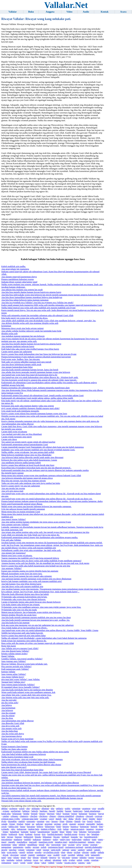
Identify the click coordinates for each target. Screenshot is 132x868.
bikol (59, 814)
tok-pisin (66, 858)
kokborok (13, 834)
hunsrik (94, 827)
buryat (101, 814)
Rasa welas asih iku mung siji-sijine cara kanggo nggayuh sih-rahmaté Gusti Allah (38, 643)
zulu (89, 863)
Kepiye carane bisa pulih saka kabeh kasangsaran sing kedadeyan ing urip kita (36, 566)
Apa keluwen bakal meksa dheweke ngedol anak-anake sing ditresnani (32, 457)
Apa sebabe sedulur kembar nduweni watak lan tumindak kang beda (31, 331)
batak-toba (6, 814)
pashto (28, 847)
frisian (12, 824)
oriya (79, 845)
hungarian (84, 827)
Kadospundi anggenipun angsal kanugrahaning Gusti (25, 444)
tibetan (36, 858)
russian (46, 850)
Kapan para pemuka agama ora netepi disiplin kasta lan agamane (30, 571)
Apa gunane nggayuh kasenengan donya (19, 277)
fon (84, 821)
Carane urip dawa (9, 439)
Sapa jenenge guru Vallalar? (14, 661)
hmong (66, 827)
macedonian (7, 839)
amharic (60, 808)
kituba (4, 834)
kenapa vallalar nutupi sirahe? (15, 654)
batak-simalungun (92, 811)
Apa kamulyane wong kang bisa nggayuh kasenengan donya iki (29, 375)
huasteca (74, 827)
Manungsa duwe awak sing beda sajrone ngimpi (23, 328)
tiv (59, 858)
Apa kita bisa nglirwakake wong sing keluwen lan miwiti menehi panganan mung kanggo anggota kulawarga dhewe (53, 295)
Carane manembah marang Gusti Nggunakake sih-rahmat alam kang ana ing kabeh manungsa (43, 447)
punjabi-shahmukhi (93, 847)
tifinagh (44, 858)
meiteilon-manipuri (77, 842)
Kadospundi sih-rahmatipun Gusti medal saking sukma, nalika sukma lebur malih (37, 398)
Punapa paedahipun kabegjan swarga (18, 279)
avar (94, 808)
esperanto (31, 821)
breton (74, 814)
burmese (93, 814)
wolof (30, 863)
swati (64, 855)
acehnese (13, 808)
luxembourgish (91, 837)
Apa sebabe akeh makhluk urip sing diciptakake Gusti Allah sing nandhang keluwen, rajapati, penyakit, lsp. (49, 321)
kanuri (33, 832)
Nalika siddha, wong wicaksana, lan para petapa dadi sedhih (28, 452)
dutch (99, 819)
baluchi (35, 811)
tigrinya (53, 858)
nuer (64, 845)
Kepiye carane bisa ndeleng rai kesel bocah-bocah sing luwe (28, 465)
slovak (5, 855)
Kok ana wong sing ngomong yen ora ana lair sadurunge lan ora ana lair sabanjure (38, 625)
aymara (6, 811)
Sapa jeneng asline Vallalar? (14, 674)
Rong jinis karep (9, 646)
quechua (13, 850)
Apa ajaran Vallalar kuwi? (13, 677)
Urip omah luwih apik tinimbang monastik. (20, 411)
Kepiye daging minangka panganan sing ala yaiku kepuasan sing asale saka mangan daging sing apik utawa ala (50, 421)
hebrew (40, 827)
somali (23, 855)
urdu (65, 860)
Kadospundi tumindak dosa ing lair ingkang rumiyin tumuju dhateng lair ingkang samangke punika (45, 470)
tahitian (80, 855)
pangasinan (6, 847)
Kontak (105, 12)
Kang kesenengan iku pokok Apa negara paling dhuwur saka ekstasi (31, 765)
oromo (86, 845)
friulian (20, 824)
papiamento (18, 847)
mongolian (6, 845)
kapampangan (44, 832)
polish (44, 847)
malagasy (47, 839)
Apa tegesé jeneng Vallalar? (14, 519)
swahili (56, 855)
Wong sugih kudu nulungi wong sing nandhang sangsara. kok (28, 692)
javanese (100, 829)
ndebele (22, 845)
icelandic (5, 829)
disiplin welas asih (10, 334)
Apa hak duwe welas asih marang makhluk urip (22, 586)
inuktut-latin (34, 829)
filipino (69, 821)
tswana (99, 858)
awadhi (101, 808)
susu (49, 855)
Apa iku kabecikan (10, 731)
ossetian (94, 845)
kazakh (55, 832)
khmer (69, 832)
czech (51, 819)
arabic (68, 808)
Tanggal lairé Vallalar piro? (13, 682)
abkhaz (4, 808)
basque (68, 811)
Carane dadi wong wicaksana (14, 432)
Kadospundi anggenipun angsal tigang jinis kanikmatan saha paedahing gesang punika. (40, 537)
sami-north (56, 850)
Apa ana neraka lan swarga (13, 488)
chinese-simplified (66, 816)
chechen (34, 816)
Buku (31, 12)
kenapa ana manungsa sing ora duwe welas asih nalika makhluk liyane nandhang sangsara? (41, 561)
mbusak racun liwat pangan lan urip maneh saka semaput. (27, 576)
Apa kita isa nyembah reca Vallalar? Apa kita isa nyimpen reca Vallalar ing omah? (37, 303)
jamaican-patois (77, 829)
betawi (42, 814)
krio (44, 834)
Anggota (50, 12)
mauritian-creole (46, 842)
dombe (92, 819)
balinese (26, 811)
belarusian (17, 814)
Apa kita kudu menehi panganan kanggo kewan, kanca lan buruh (30, 370)
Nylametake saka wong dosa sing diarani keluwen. (24, 599)
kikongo (83, 832)
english (22, 821)
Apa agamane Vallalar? (12, 568)
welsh (23, 863)
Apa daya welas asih (10, 726)
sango (73, 850)
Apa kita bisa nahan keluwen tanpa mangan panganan (25, 300)
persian (36, 847)
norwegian (56, 845)
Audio (86, 12)
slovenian (14, 855)
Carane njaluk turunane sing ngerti (17, 437)
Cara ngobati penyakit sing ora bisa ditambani (22, 434)
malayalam (77, 839)
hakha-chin (13, 827)
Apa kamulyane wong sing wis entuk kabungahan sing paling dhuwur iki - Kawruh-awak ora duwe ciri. (47, 499)
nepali (42, 845)
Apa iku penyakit (9, 700)
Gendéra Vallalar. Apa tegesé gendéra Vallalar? (22, 659)
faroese (55, 821)
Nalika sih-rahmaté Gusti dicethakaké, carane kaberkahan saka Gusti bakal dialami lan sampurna (44, 638)
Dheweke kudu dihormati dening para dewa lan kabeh (25, 594)
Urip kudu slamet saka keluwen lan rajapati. (21, 605)
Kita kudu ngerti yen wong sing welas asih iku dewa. (25, 318)
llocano (57, 837)
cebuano (14, 816)
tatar (10, 858)
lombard (65, 837)
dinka (71, 819)
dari (65, 819)
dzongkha (12, 821)
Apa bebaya (7, 705)
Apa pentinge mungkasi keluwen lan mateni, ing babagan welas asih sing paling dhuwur (40, 783)
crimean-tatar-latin (30, 819)
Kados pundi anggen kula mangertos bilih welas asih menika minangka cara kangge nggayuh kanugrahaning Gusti (52, 305)
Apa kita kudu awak (10, 780)
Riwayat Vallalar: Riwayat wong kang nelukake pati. (25, 664)
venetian (95, 860)
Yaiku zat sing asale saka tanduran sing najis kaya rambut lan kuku (31, 483)
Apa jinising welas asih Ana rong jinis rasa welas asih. (25, 697)
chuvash (89, 816)
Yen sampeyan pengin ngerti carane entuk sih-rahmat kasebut (28, 442)
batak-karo (78, 811)
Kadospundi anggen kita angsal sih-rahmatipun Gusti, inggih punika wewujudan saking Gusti (43, 395)
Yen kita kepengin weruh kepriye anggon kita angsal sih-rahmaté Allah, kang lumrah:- (39, 380)
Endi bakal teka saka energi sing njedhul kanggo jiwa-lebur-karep (30, 349)
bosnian (66, 814)
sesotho (38, 852)
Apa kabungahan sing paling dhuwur (18, 424)
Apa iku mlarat (8, 716)
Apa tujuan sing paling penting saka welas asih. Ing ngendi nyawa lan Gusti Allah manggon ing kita (45, 532)
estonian (41, 821)
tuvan (36, 860)
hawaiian (31, 827)
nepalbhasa (32, 845)
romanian (30, 850)
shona (69, 852)
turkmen (28, 860)
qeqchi (4, 850)
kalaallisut (15, 832)
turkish (19, 860)
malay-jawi (65, 839)
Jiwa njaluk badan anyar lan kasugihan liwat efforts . (24, 628)
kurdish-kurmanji (55, 834)
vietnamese (6, 863)
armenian (76, 808)
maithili (27, 839)
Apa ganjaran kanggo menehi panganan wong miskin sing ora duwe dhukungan (36, 579)
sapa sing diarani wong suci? (14, 767)
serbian (30, 852)
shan (63, 852)
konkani (29, 834)
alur (53, 808)
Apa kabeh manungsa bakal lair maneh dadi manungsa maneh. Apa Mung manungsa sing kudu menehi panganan (51, 796)
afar (28, 808)
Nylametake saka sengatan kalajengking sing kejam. (24, 597)
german (57, 824)
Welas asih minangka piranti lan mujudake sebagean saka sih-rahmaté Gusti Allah (37, 315)
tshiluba (83, 858)
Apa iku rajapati (8, 713)
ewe (48, 821)
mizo (98, 842)
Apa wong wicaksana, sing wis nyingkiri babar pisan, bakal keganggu (32, 759)
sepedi (22, 852)
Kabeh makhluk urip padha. (14, 266)
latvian (10, 837)
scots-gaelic (12, 852)
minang (91, 842)
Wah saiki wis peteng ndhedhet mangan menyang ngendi (26, 362)
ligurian (18, 837)
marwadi (33, 842)
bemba (26, 814)
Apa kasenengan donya (12, 736)
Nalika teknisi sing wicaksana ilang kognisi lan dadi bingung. (28, 762)
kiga (75, 832)
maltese (87, 839)
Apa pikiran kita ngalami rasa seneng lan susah (22, 290)
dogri (85, 819)
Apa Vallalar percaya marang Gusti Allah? (20, 648)
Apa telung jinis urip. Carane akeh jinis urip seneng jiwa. (26, 695)
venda (87, 860)
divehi (78, 819)
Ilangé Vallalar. (8, 656)
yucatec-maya (70, 863)
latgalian (95, 834)
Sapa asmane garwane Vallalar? (15, 525)
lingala (38, 837)
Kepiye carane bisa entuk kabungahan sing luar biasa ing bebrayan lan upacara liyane (39, 354)
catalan (6, 816)
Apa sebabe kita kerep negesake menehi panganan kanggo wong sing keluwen (36, 372)
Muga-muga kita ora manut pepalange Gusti (21, 512)
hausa (23, 827)
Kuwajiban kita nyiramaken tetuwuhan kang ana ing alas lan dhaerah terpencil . (36, 468)
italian (66, 829)
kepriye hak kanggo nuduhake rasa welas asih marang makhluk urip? (32, 581)
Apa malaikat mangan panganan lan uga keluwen (23, 336)
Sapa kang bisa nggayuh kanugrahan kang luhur (22, 770)
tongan (75, 858)
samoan (66, 850)
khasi (62, 832)
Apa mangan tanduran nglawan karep (18, 346)
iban (101, 827)
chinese (53, 816)
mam (94, 839)
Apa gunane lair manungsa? (14, 553)
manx (101, 839)
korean (37, 834)
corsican (99, 816)
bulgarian (83, 814)
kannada (25, 832)
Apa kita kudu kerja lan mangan (15, 623)
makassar (37, 839)
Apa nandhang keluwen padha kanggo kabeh (21, 463)
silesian (85, 852)
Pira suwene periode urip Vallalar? (16, 666)
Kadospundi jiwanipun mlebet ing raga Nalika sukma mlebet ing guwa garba (35, 752)
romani (21, 850)
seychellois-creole (51, 852)
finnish (78, 821)
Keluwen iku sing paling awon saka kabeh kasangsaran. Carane (29, 460)
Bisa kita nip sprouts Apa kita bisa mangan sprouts (24, 481)
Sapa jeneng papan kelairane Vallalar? (18, 685)
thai (29, 858)
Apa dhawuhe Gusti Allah (13, 723)
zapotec (82, 863)
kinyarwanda (94, 832)
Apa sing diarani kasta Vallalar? (15, 651)
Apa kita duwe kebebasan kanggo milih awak (21, 364)
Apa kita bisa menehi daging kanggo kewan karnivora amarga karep (31, 292)
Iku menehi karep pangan (13, 473)
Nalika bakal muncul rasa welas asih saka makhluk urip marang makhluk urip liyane (38, 308)
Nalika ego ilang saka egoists (14, 749)
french (90, 821)
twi (41, 860)
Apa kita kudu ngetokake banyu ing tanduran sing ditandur (27, 690)
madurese (18, 839)
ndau (15, 845)
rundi (39, 850)
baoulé (52, 811)
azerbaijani (16, 811)
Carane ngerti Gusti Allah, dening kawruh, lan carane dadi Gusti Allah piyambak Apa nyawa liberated (46, 772)
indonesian (22, 829)
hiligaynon (50, 827)
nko (48, 845)
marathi (12, 842)
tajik (87, 855)
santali (89, 850)
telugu (16, 858)
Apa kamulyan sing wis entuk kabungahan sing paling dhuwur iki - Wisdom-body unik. (40, 377)
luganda (74, 837)
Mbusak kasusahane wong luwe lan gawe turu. (22, 574)
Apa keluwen (7, 710)
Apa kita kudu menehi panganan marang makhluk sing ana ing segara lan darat (36, 617)
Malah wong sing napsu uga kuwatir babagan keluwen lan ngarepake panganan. (36, 506)
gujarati (81, 824)
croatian (43, 819)
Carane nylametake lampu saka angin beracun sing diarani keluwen (31, 602)
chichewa (43, 816)
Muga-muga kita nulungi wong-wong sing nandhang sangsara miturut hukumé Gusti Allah (41, 475)
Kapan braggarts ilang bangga (15, 747)
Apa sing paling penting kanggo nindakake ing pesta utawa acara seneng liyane (36, 522)
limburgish (28, 837)
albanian (45, 808)
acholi (22, 808)
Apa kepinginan (8, 708)
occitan (71, 845)
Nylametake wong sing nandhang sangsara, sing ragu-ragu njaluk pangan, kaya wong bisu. (41, 607)
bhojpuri (51, 814)
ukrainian (57, 860)
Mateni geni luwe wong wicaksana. (17, 555)
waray (16, 863)
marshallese (22, 842)
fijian (62, 821)
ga (33, 824)
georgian (49, 824)
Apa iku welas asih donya (13, 734)
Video (69, 12)
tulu (3, 860)
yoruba (59, 863)
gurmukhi (91, 824)
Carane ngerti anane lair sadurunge (17, 352)
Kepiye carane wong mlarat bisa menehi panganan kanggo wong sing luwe (34, 414)
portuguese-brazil (56, 847)
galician (39, 824)
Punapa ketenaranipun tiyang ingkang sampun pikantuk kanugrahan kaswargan (36, 357)
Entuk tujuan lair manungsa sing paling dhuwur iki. (24, 641)
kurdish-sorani (71, 834)
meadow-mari (61, 842)
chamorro (24, 816)
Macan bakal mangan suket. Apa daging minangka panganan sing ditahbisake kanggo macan (42, 798)
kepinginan (6, 326)
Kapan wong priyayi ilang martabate (17, 739)
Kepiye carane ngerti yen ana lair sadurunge (21, 486)
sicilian (77, 852)
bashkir (60, 811)
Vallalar (13, 12)
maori (4, 842)
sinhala (101, 852)
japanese (90, 829)
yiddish (51, 863)
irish (59, 829)
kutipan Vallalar (8, 672)
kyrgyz (82, 834)
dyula (4, 821)
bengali (34, 814)
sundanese (41, 855)
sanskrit (81, 850)
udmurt (48, 860)
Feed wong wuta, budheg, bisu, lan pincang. (21, 359)
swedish (71, 855)
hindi (59, 827)
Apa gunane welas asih (12, 728)
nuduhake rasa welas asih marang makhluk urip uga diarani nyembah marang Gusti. (38, 450)
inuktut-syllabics (48, 829)
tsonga (91, 858)
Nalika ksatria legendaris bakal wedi (17, 757)
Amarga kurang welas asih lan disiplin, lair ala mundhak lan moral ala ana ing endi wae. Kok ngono (45, 563)
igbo (13, 829)
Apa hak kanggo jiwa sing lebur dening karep (21, 584)
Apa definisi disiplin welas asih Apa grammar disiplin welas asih (30, 323)
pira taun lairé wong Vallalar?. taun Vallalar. (21, 679)
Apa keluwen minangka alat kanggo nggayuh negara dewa (27, 478)
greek (65, 824)
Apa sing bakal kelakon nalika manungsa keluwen (24, 754)
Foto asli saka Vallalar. (11, 540)
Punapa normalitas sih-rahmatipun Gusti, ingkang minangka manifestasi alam (35, 388)
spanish (31, 855)
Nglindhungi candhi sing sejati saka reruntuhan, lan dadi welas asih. (31, 550)
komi (21, 834)
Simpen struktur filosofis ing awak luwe (19, 615)
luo (81, 837)
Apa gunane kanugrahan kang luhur (17, 367)
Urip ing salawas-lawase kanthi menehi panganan (23, 509)
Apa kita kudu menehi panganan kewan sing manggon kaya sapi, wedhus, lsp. (36, 620)
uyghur (72, 860)
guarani (73, 824)
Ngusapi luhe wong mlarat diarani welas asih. (21, 801)
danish (59, 819)
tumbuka (10, 860)
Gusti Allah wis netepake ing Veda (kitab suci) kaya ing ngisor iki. (31, 535)
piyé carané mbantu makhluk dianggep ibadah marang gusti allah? (31, 408)
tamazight (95, 855)
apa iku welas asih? (10, 703)
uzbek (79, 860)
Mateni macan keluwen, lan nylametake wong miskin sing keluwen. (31, 612)
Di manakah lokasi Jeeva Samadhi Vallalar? (21, 687)
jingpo (5, 832)
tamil (4, 858)
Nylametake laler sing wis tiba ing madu (19, 610)
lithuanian (47, 837)
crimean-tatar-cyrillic (11, 819)
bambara (43, 811)
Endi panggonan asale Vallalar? (15, 669)
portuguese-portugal (74, 847)
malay (56, 839)
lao (88, 834)
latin (3, 837)
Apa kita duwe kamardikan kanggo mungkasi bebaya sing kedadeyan (32, 297)
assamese (86, 808)
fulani (28, 824)
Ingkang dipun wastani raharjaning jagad (19, 282)
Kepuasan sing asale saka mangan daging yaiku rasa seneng (28, 406)
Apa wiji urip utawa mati (12, 491)
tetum (23, 858)
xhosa (37, 863)
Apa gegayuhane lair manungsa (15, 269)
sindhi (93, 852)
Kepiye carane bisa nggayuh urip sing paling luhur (24, 636)
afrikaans (36, 808)
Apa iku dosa (7, 718)
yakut (43, 863)
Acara (123, 12)
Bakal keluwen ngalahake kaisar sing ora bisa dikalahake (26, 455)
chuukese (80, 816)
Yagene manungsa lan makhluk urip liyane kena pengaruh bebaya (30, 558)
